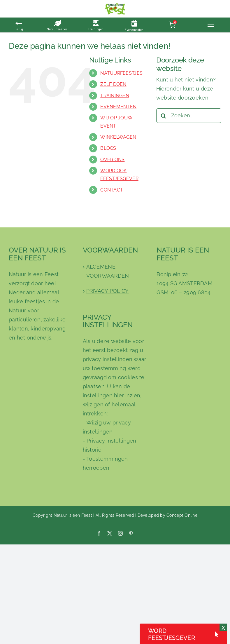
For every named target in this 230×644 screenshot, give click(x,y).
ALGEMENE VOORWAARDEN (108, 271)
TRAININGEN (115, 96)
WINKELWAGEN (118, 137)
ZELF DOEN (113, 84)
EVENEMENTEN (118, 107)
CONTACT (112, 190)
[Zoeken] (164, 116)
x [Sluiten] (223, 627)
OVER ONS (112, 160)
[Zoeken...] (189, 116)
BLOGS (108, 148)
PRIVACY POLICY (108, 291)
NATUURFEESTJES (121, 73)
